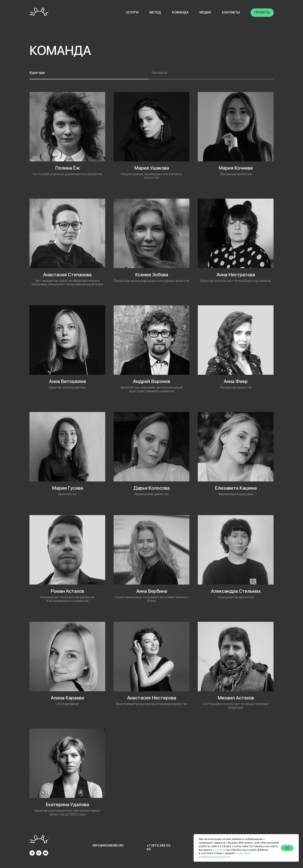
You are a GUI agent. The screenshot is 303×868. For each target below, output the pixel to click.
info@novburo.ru (108, 845)
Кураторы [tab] (37, 73)
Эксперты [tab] (159, 73)
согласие (219, 850)
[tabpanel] (151, 454)
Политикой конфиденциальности (225, 855)
